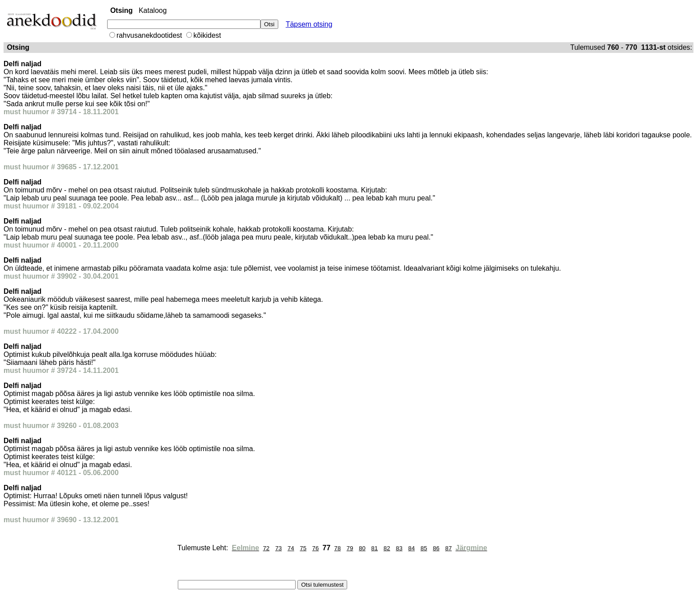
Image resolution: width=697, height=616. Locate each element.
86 (436, 548)
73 (278, 548)
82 (387, 548)
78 (338, 548)
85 (424, 548)
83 (399, 548)
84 (411, 548)
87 (448, 548)
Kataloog (153, 10)
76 (315, 548)
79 (350, 548)
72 (266, 548)
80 (362, 548)
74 (291, 548)
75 (303, 548)
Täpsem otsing (309, 24)
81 (375, 548)
